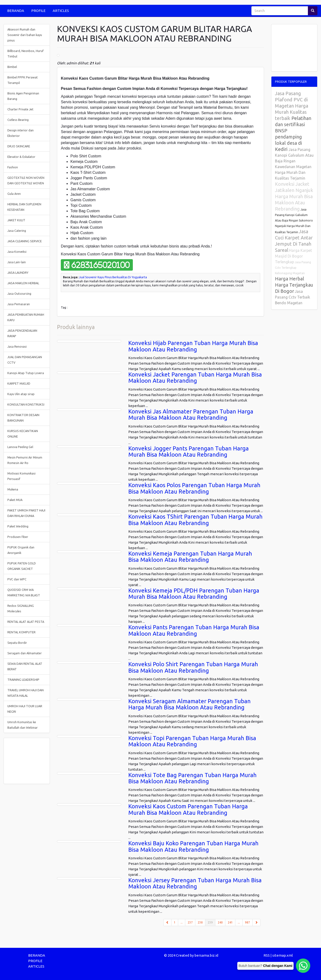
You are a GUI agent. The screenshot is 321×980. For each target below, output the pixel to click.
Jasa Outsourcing (19, 294)
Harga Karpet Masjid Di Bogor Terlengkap (293, 256)
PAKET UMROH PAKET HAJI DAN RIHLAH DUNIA (26, 513)
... (182, 922)
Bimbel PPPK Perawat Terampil (23, 80)
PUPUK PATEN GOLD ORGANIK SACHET (22, 566)
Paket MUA (15, 500)
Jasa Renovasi (17, 346)
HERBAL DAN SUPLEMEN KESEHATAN (24, 207)
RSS (267, 955)
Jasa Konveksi (17, 252)
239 (212, 922)
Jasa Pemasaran (19, 304)
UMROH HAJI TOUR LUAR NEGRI (25, 709)
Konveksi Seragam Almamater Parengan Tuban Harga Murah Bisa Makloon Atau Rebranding (189, 704)
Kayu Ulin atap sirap (21, 394)
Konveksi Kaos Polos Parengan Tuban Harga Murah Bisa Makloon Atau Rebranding (194, 488)
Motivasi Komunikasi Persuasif (21, 476)
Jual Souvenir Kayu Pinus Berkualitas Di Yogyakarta (113, 277)
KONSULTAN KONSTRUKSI (26, 404)
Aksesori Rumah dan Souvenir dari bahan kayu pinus (25, 35)
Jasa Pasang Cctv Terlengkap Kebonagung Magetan (293, 268)
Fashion (13, 167)
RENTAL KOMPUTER (21, 632)
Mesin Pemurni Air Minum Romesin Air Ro (25, 460)
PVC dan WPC (17, 579)
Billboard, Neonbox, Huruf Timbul (26, 54)
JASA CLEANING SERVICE (25, 241)
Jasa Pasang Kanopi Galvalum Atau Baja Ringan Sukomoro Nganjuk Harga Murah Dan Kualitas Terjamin (294, 221)
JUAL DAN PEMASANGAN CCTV (25, 360)
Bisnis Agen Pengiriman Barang (23, 96)
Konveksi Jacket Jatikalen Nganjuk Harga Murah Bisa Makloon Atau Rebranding (294, 196)
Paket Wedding (18, 526)
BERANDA (16, 11)
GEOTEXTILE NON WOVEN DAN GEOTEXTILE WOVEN (26, 180)
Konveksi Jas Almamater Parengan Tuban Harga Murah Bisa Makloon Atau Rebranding (191, 415)
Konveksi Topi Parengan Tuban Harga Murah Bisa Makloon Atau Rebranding (192, 741)
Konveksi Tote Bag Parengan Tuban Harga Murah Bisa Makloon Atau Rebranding (192, 778)
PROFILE (38, 11)
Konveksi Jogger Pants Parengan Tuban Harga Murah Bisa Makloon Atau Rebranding (189, 451)
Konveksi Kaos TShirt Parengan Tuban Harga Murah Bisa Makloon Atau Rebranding (195, 520)
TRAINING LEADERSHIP (23, 680)
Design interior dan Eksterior (21, 133)
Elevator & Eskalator (21, 157)
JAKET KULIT (16, 220)
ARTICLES (61, 11)
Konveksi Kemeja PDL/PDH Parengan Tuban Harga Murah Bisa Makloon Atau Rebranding (194, 594)
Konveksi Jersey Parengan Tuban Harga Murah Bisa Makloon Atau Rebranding (195, 883)
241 (230, 922)
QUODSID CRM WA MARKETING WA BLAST (24, 592)
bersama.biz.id (206, 955)
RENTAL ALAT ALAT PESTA (26, 622)
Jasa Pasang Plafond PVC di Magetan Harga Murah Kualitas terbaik (292, 106)
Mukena (13, 489)
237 (190, 922)
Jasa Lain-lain (17, 262)
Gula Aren (14, 194)
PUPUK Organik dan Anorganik (21, 550)
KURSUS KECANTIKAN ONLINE (23, 434)
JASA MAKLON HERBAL (23, 283)
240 (220, 922)
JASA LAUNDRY (18, 273)
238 (200, 922)
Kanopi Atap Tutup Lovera (26, 373)
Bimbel (12, 67)
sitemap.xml (283, 955)
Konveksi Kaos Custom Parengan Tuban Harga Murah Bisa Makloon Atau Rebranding (188, 809)
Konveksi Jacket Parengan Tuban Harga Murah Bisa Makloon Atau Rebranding (195, 378)
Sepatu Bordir (17, 643)
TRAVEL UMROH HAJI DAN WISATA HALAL (26, 693)
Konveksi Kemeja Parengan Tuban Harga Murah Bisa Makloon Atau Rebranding (190, 557)
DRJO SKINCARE (19, 146)
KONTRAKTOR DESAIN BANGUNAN (23, 418)
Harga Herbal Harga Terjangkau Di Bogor (294, 285)
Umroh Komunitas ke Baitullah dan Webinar (23, 725)
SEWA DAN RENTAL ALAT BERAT (25, 666)
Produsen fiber (18, 537)
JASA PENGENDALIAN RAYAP (22, 333)
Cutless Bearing (18, 120)
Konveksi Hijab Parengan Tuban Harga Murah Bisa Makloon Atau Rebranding (193, 346)
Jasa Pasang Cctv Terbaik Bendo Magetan (293, 297)
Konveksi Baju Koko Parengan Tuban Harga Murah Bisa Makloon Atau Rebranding (193, 846)
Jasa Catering (17, 231)
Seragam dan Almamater (25, 653)
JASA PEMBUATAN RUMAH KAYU (26, 317)
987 (247, 922)
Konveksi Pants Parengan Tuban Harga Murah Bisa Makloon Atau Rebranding (194, 630)
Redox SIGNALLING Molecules (21, 608)
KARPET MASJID (19, 383)
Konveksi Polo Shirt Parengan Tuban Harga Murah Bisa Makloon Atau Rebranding (193, 667)
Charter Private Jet (20, 109)
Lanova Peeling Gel (20, 447)
